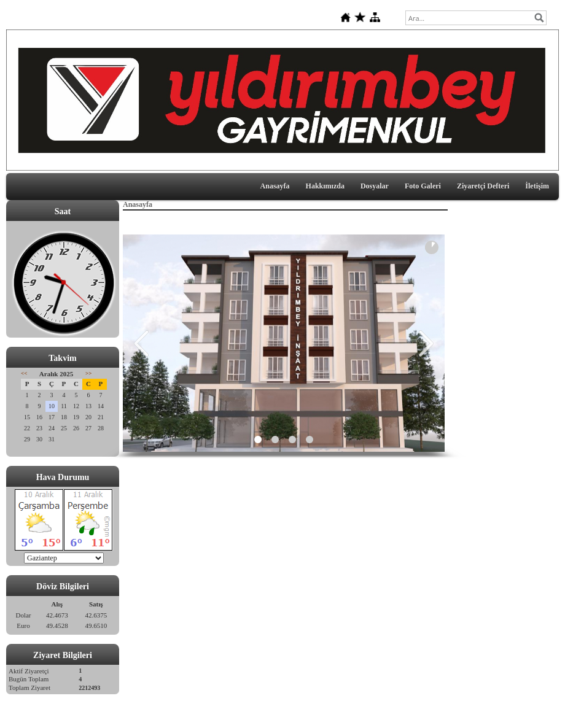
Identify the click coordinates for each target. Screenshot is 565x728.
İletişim (537, 186)
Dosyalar (375, 186)
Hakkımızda (325, 186)
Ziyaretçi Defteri (483, 186)
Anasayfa (275, 186)
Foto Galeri (423, 186)
